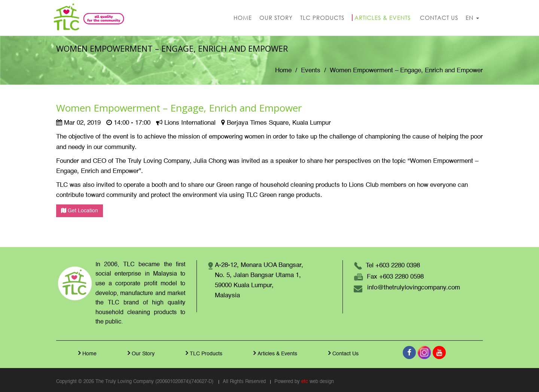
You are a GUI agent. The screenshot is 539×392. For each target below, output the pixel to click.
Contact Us (342, 353)
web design (322, 382)
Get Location (80, 211)
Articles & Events (274, 353)
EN (472, 18)
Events (311, 71)
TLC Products (203, 353)
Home (283, 71)
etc (305, 382)
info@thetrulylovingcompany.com (414, 288)
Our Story (140, 353)
